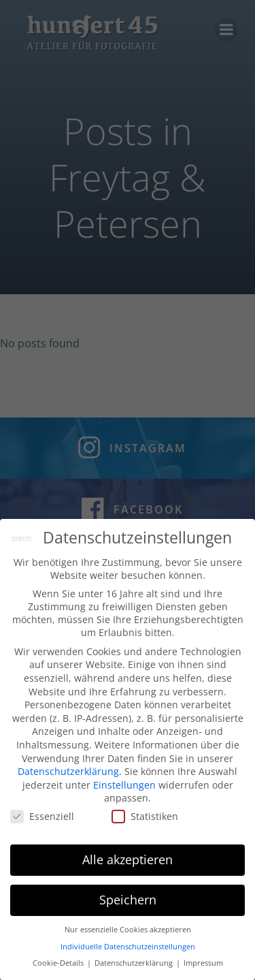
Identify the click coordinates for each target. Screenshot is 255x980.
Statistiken (145, 821)
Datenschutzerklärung (68, 776)
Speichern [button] (128, 904)
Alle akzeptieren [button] (128, 864)
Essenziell (42, 821)
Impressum (203, 968)
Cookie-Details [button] (59, 968)
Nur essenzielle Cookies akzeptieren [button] (128, 934)
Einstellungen (124, 790)
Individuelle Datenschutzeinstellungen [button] (128, 951)
